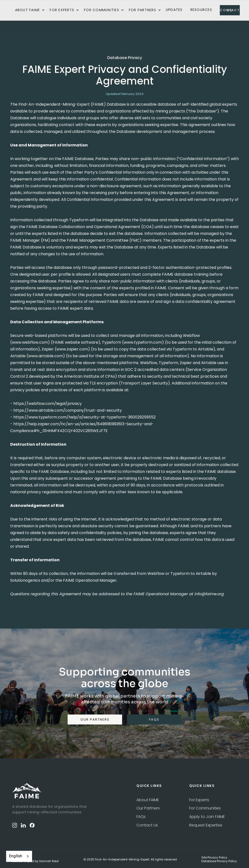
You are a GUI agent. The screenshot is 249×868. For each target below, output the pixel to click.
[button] (30, 10)
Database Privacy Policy (219, 861)
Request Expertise (206, 825)
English (15, 856)
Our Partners (148, 808)
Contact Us (147, 825)
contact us (230, 10)
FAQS (154, 719)
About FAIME (148, 800)
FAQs (141, 817)
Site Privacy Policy (214, 858)
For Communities (205, 808)
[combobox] (19, 856)
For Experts (199, 800)
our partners (95, 719)
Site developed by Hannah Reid (35, 861)
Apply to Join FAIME (207, 817)
